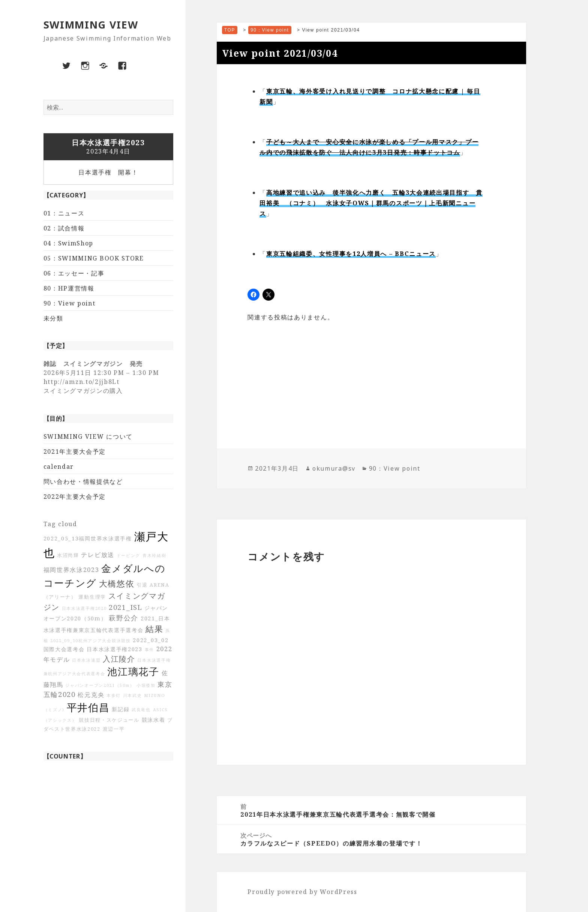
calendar (59, 467)
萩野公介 (124, 618)
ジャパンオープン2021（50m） (100, 685)
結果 (154, 629)
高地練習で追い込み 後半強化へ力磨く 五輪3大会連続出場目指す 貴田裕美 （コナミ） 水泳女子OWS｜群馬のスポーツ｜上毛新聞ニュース (371, 203)
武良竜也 (141, 710)
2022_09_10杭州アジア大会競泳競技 (91, 641)
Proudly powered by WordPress (302, 892)
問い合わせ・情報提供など (83, 482)
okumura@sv (334, 468)
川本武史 (133, 695)
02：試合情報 (64, 228)
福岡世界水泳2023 (71, 570)
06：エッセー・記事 (74, 273)
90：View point (70, 303)
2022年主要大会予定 (75, 497)
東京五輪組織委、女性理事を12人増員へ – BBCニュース (351, 254)
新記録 (121, 709)
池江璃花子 (133, 672)
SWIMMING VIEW (91, 25)
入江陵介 (119, 659)
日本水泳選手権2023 (115, 649)
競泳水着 (154, 720)
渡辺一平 (114, 729)
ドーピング (129, 555)
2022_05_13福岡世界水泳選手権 (88, 538)
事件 (149, 650)
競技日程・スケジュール (109, 720)
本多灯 (114, 695)
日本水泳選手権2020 (84, 608)
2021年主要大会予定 (75, 451)
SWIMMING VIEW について (88, 436)
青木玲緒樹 (154, 555)
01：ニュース (64, 213)
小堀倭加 (146, 685)
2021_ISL (126, 607)
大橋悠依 (117, 583)
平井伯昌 (88, 707)
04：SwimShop (69, 243)
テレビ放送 (98, 555)
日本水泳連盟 (86, 660)
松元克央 (91, 695)
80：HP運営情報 (69, 288)
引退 (142, 585)
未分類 (53, 318)
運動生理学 (92, 597)
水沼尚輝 (68, 555)
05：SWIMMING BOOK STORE (94, 258)
